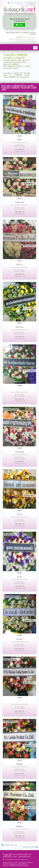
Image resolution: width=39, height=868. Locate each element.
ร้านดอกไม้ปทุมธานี (30, 3)
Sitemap (6, 866)
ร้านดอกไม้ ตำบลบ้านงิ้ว (30, 847)
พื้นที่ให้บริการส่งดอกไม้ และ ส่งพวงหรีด (19, 866)
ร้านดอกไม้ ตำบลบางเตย (9, 845)
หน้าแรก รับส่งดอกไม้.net (15, 3)
